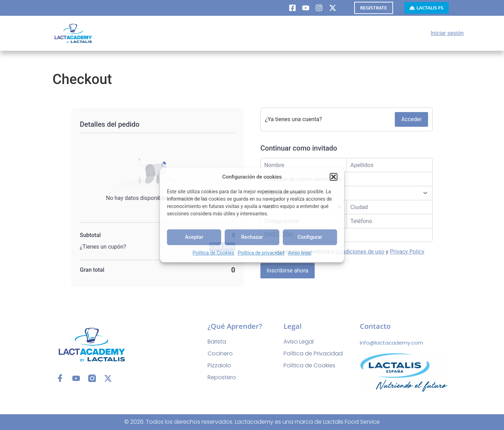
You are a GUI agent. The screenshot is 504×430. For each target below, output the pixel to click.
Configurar (310, 237)
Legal (293, 326)
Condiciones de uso (360, 252)
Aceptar (194, 237)
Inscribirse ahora (288, 271)
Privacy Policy (407, 252)
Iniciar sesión (447, 33)
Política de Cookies (213, 253)
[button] (334, 177)
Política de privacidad (261, 253)
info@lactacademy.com (391, 343)
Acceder (411, 119)
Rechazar (252, 237)
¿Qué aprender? (235, 326)
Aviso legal (299, 253)
